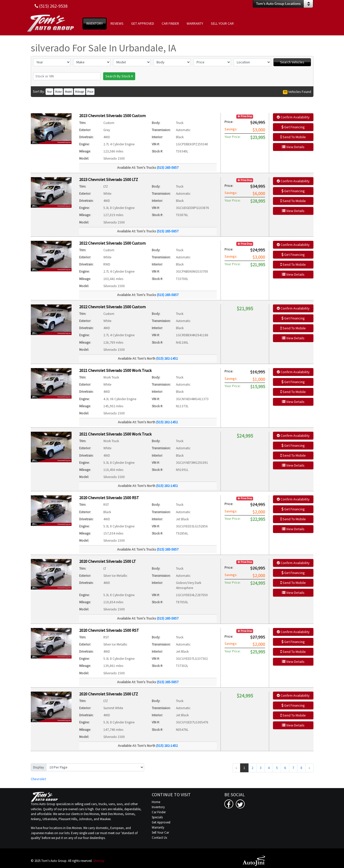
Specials (157, 817)
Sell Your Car (160, 832)
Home (156, 802)
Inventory (158, 807)
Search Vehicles (292, 62)
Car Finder (159, 812)
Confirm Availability (293, 117)
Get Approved (161, 822)
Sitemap (99, 861)
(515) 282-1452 (167, 358)
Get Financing (293, 127)
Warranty (158, 827)
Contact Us (159, 838)
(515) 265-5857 (168, 167)
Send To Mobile (293, 137)
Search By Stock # (119, 76)
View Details (293, 147)
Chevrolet (38, 779)
